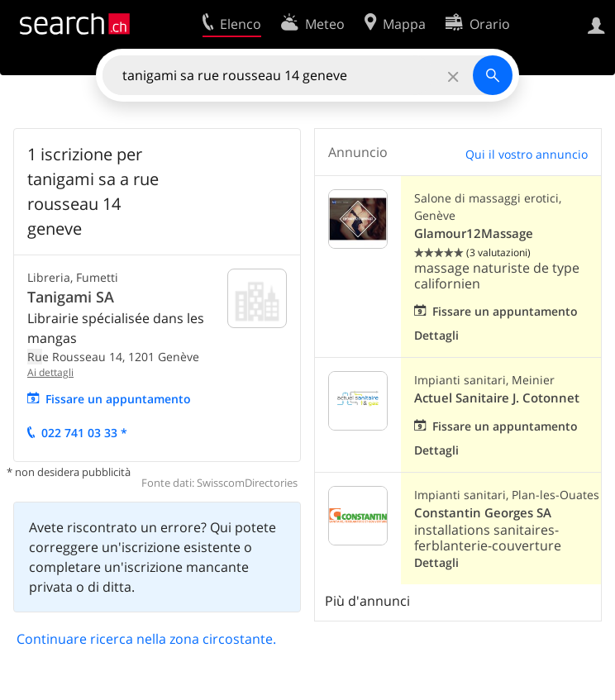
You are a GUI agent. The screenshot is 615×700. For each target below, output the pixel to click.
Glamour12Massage (474, 233)
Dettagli (436, 335)
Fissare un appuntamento (118, 399)
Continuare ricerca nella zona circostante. (146, 639)
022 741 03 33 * (84, 433)
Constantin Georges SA (483, 513)
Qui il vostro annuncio (527, 154)
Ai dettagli (50, 372)
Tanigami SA (71, 297)
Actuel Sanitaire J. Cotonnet (497, 398)
